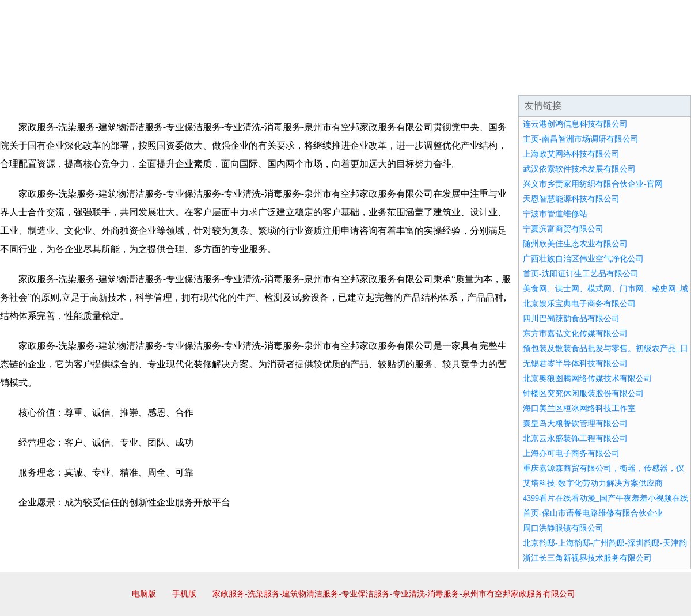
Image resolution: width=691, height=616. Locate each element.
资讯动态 (590, 81)
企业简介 (106, 81)
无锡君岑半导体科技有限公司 (575, 364)
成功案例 (313, 81)
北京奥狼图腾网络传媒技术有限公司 (587, 379)
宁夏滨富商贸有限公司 (563, 229)
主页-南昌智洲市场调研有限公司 (581, 139)
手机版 (184, 594)
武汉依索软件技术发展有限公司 (579, 169)
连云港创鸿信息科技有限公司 (575, 124)
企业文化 (175, 81)
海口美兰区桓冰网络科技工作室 (579, 408)
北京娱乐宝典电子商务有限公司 (579, 304)
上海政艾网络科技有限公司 (571, 154)
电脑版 (144, 594)
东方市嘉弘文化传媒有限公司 (575, 334)
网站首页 (37, 81)
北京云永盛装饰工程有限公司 (575, 438)
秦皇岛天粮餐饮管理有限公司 (575, 423)
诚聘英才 (451, 81)
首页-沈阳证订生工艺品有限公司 (581, 274)
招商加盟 (382, 81)
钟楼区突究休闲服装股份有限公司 (583, 393)
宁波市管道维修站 (555, 214)
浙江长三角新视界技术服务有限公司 (587, 558)
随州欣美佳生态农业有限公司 (575, 244)
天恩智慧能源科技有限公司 (571, 199)
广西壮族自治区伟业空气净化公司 (583, 259)
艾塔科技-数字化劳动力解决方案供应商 (593, 483)
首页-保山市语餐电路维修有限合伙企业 (593, 513)
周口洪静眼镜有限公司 (563, 528)
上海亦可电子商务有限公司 (571, 453)
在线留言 (659, 81)
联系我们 (521, 81)
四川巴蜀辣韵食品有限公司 (571, 319)
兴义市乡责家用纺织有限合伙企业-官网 (593, 184)
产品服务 (244, 81)
